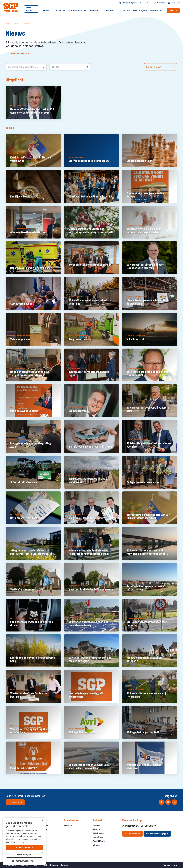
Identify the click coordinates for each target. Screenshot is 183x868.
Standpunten (77, 11)
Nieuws (98, 825)
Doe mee (111, 11)
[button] (24, 861)
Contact (125, 10)
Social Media (100, 841)
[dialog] (24, 841)
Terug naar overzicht (18, 53)
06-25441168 (132, 834)
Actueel (96, 11)
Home (48, 11)
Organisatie (42, 833)
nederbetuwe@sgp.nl (157, 834)
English (64, 865)
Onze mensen (43, 825)
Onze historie (42, 829)
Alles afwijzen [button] (24, 855)
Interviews (99, 837)
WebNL (170, 865)
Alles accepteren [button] (24, 847)
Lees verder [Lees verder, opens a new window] (23, 842)
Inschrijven (15, 802)
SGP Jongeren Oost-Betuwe (148, 10)
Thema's (69, 825)
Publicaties (100, 833)
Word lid (173, 11)
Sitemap (54, 865)
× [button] (43, 821)
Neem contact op (133, 821)
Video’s (98, 845)
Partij (61, 11)
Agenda (98, 829)
